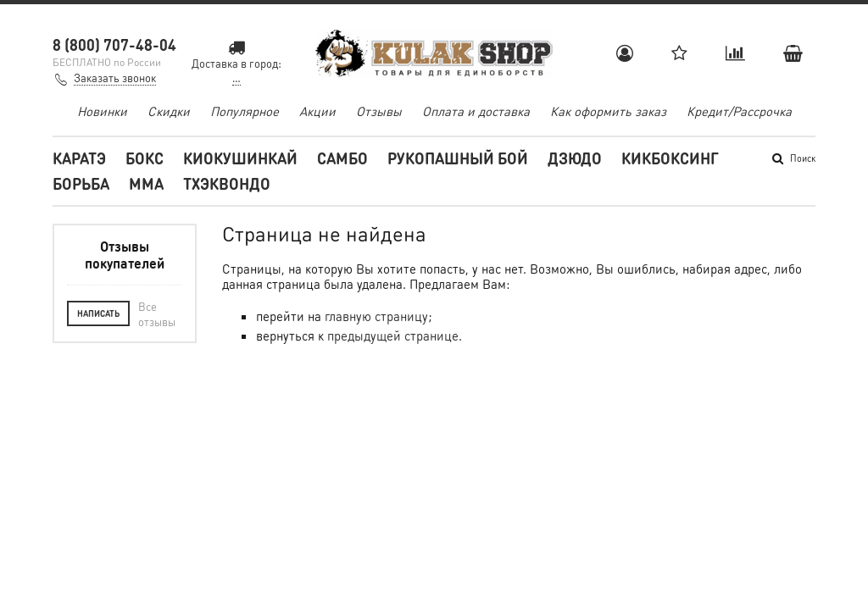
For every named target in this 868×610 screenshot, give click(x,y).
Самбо (342, 158)
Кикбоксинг (670, 158)
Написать (98, 313)
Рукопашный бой (458, 158)
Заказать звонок (115, 78)
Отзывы (379, 111)
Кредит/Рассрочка (739, 111)
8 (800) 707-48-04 (114, 44)
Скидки (169, 111)
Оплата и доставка (476, 111)
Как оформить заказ (608, 111)
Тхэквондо (227, 183)
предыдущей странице (393, 335)
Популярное (245, 111)
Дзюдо (575, 158)
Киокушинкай (240, 158)
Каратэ (79, 158)
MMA (146, 183)
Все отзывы (157, 314)
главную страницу (376, 316)
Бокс (145, 158)
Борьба (81, 183)
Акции (317, 111)
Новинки (102, 111)
